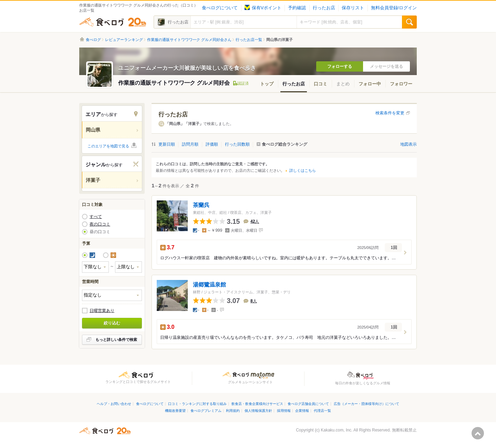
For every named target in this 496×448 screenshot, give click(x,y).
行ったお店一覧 (249, 40)
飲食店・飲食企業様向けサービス (257, 404)
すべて (96, 217)
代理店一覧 (322, 411)
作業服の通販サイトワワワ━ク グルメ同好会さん (189, 40)
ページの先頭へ (478, 433)
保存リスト (353, 8)
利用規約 (233, 411)
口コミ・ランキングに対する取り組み (197, 404)
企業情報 (302, 411)
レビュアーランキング (124, 40)
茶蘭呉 (201, 205)
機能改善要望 (175, 411)
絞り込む (112, 323)
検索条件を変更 (390, 113)
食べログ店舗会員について (308, 404)
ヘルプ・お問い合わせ (114, 404)
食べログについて (220, 8)
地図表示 (409, 144)
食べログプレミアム (206, 411)
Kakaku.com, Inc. (337, 430)
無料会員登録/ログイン (394, 8)
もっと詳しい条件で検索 (116, 340)
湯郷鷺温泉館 (209, 285)
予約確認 (297, 8)
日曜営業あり (102, 311)
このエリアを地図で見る (108, 146)
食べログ (113, 22)
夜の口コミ (100, 224)
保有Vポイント (263, 8)
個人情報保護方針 (258, 411)
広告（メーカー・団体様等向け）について (366, 404)
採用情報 (284, 411)
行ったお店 (324, 8)
